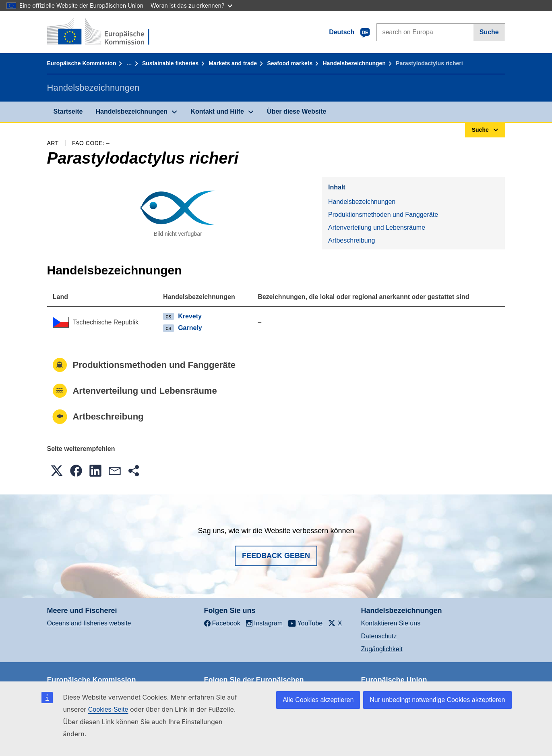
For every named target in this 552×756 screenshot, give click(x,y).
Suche (489, 32)
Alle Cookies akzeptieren (318, 700)
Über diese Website (297, 111)
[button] (57, 471)
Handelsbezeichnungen (354, 63)
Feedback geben (276, 556)
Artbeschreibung (352, 240)
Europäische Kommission (82, 63)
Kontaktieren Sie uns (391, 623)
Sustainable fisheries (170, 63)
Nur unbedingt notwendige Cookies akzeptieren (437, 700)
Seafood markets (290, 63)
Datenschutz (379, 636)
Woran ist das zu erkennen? (191, 5)
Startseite (68, 111)
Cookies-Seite (108, 709)
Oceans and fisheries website (89, 623)
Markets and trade (233, 63)
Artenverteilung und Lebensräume (377, 227)
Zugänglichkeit (382, 649)
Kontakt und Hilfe (217, 111)
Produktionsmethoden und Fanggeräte (383, 215)
